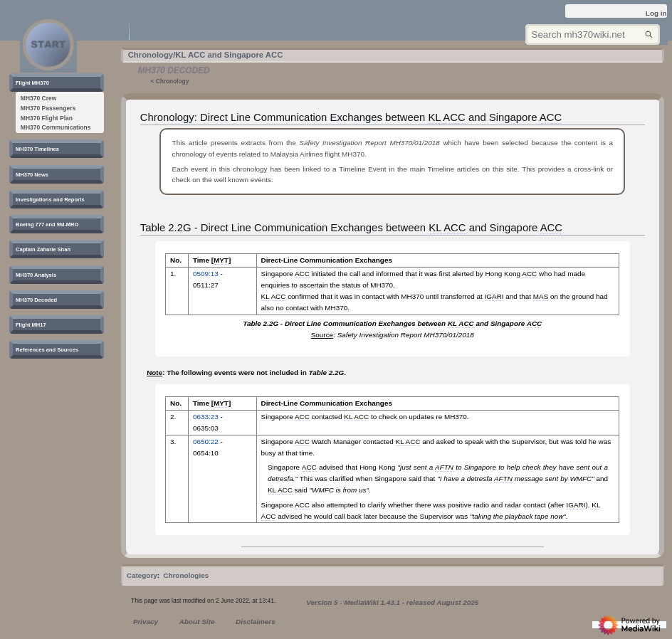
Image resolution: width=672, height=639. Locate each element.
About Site (197, 622)
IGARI (494, 296)
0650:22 (206, 442)
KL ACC (446, 117)
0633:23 (206, 417)
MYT (221, 260)
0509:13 (206, 274)
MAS (541, 296)
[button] (37, 83)
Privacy (146, 622)
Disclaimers (256, 622)
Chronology (173, 81)
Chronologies (186, 575)
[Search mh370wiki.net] (593, 35)
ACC (551, 117)
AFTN (444, 467)
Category (142, 575)
